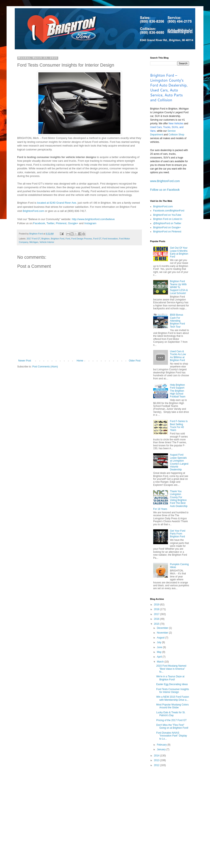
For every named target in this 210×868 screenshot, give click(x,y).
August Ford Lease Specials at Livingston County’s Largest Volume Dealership (179, 462)
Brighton (46, 239)
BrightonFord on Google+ (167, 227)
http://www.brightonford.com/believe (93, 219)
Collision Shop (176, 135)
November (163, 633)
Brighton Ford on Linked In (168, 219)
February (162, 745)
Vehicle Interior (47, 242)
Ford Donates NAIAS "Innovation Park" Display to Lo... (172, 736)
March (161, 662)
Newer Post (25, 361)
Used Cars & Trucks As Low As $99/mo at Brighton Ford (178, 356)
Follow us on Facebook (165, 190)
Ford (68, 239)
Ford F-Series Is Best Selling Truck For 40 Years (179, 426)
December (163, 628)
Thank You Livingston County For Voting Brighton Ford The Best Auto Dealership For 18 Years (170, 500)
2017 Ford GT (33, 239)
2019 (157, 605)
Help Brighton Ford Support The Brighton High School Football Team (178, 391)
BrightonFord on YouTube (167, 215)
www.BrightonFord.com (165, 181)
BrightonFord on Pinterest (167, 232)
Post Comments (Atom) (45, 367)
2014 (157, 756)
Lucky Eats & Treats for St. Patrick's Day (171, 714)
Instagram (90, 223)
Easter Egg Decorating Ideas (172, 684)
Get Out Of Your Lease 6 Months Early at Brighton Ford (179, 252)
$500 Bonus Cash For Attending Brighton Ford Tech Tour (177, 321)
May (160, 652)
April (160, 657)
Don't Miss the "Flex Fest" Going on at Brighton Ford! (172, 726)
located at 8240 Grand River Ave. (57, 203)
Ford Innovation (110, 239)
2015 (157, 624)
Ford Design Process (82, 239)
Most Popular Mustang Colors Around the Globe (172, 706)
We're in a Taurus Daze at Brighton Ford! (170, 678)
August (161, 638)
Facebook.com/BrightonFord (169, 211)
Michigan (34, 242)
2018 (157, 609)
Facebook (39, 223)
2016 (157, 619)
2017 (157, 614)
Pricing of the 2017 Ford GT (171, 720)
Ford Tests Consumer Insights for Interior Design (173, 691)
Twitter (50, 223)
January (162, 749)
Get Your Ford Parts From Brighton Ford (178, 534)
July (159, 642)
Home (80, 361)
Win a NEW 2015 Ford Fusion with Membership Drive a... (173, 698)
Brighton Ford (58, 239)
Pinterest (61, 223)
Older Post (135, 361)
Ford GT (97, 239)
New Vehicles (176, 124)
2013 (157, 760)
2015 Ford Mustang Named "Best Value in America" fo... (171, 669)
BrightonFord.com (33, 211)
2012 (157, 765)
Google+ (73, 223)
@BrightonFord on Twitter (167, 223)
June (160, 647)
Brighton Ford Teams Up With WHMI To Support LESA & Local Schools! (179, 287)
